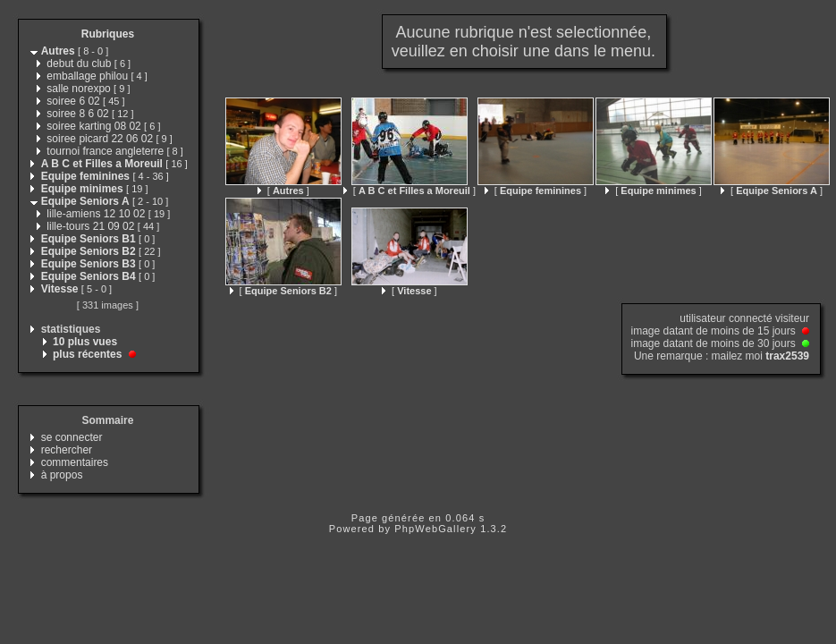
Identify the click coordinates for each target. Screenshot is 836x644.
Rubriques (108, 34)
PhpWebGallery (435, 529)
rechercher (67, 450)
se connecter (72, 437)
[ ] (283, 191)
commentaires (75, 462)
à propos (62, 475)
